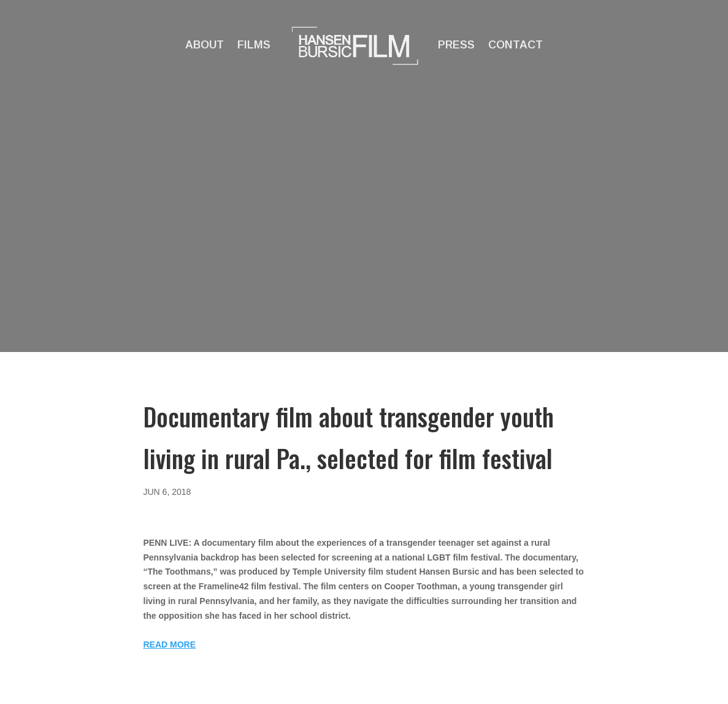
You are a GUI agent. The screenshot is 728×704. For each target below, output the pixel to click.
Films (254, 45)
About (205, 45)
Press (456, 45)
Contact (515, 45)
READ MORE (170, 645)
